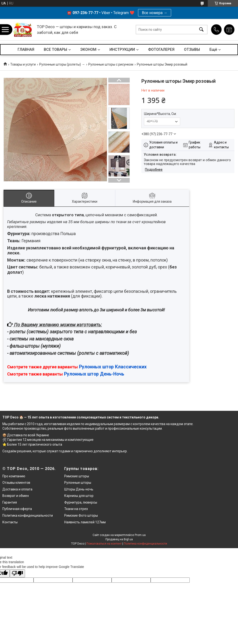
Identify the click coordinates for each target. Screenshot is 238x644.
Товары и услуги (23, 64)
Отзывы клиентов (16, 483)
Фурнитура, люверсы (81, 502)
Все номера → (155, 13)
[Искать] (201, 30)
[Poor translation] (17, 574)
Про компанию (14, 476)
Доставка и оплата (17, 489)
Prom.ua (140, 535)
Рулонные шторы (78, 483)
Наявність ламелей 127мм (85, 522)
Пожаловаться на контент (104, 544)
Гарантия (10, 502)
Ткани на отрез (76, 509)
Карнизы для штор (79, 496)
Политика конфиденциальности (28, 515)
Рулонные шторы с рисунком (111, 64)
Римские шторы (77, 476)
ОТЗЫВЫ (192, 49)
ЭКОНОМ (88, 49)
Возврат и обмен (16, 496)
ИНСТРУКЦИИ (122, 49)
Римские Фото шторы (81, 515)
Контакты (10, 522)
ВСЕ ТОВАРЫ (55, 49)
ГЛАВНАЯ (26, 49)
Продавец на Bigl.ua (119, 539)
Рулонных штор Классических (113, 367)
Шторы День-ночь (79, 489)
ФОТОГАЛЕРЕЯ (161, 49)
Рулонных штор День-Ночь (94, 374)
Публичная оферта (17, 509)
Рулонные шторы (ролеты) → (62, 64)
